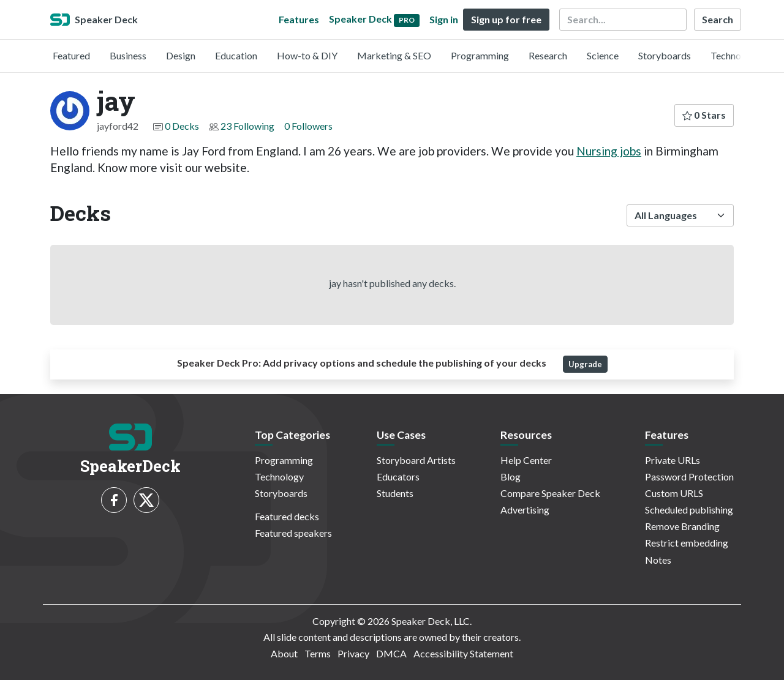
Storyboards (665, 55)
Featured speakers (293, 533)
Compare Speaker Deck (550, 493)
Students (395, 493)
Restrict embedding (687, 543)
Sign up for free (506, 19)
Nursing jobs (609, 151)
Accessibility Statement (463, 653)
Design (181, 55)
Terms (318, 653)
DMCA (391, 653)
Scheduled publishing (689, 510)
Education (236, 55)
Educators (398, 476)
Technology (735, 55)
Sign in (444, 19)
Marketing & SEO (394, 55)
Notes (658, 560)
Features (299, 19)
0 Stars (704, 115)
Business (128, 55)
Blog (511, 476)
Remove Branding (682, 526)
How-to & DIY (307, 55)
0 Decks (182, 126)
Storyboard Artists (416, 460)
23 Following (247, 126)
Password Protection (689, 476)
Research (548, 55)
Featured (71, 55)
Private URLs (673, 460)
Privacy (353, 653)
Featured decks (287, 516)
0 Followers (308, 126)
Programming (480, 55)
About (284, 653)
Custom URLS (674, 493)
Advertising (525, 510)
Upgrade (585, 364)
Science (603, 55)
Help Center (526, 460)
